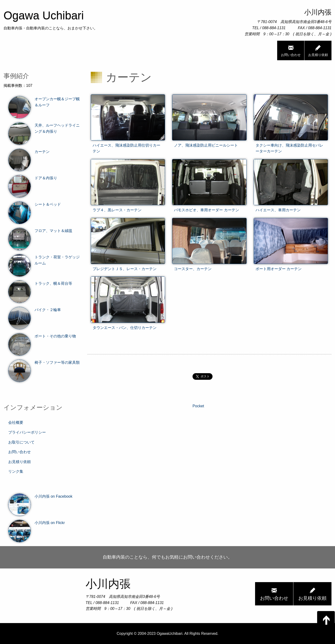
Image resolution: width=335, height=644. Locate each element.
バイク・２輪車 (35, 310)
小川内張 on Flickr (37, 523)
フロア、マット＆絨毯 (40, 231)
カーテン (29, 152)
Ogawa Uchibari (44, 15)
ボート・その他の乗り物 (42, 336)
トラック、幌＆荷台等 (40, 284)
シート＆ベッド (35, 204)
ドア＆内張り (33, 178)
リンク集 (16, 471)
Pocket (198, 406)
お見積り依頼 (318, 50)
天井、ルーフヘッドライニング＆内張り (44, 128)
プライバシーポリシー (27, 432)
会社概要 (16, 422)
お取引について (21, 442)
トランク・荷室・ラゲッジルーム (44, 260)
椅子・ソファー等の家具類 (44, 363)
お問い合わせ (291, 50)
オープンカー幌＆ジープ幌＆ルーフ (44, 102)
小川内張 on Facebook (40, 496)
